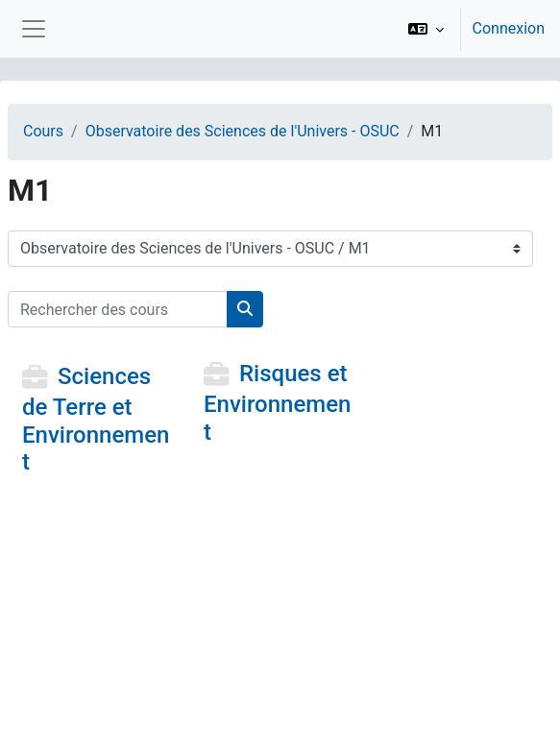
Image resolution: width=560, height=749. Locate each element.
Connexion (509, 28)
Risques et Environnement (277, 402)
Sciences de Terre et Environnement (96, 419)
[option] (470, 29)
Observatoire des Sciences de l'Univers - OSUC (243, 131)
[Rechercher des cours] (118, 309)
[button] (426, 29)
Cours (43, 131)
